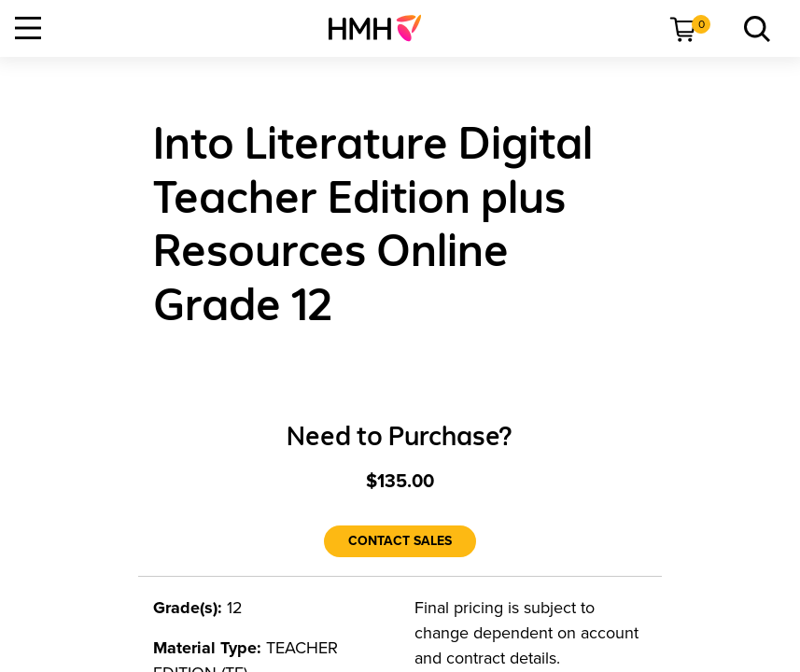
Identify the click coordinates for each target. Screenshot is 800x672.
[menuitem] (382, 28)
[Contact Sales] (400, 541)
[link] (382, 28)
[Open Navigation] (28, 28)
